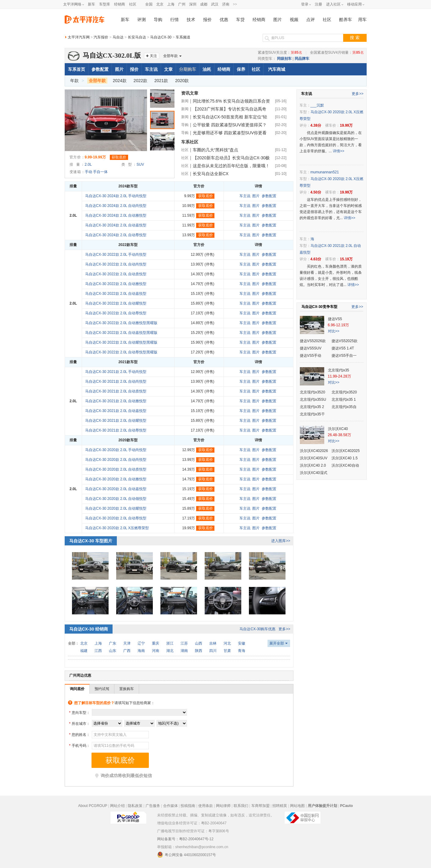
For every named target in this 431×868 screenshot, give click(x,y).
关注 (153, 56)
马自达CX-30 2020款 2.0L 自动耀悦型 (116, 508)
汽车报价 (101, 37)
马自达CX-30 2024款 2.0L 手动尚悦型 (116, 196)
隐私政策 (135, 806)
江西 (98, 651)
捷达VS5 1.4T (343, 348)
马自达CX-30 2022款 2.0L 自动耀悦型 (116, 303)
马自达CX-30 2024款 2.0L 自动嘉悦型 (116, 225)
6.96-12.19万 (338, 325)
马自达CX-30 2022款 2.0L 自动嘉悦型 (116, 294)
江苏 (184, 643)
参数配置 (100, 69)
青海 (242, 651)
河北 (227, 643)
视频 (294, 20)
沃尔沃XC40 (338, 429)
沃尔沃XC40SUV (314, 458)
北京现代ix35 (339, 370)
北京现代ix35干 (312, 414)
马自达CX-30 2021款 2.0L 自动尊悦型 (116, 430)
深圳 (193, 4)
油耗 (207, 69)
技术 (191, 20)
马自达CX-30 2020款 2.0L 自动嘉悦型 (116, 489)
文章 (168, 69)
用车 (362, 20)
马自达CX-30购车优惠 (257, 629)
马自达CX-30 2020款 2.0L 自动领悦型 (116, 499)
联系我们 (241, 806)
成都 (204, 4)
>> (235, 4)
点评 (311, 20)
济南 (226, 4)
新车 (92, 4)
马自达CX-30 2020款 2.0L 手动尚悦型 (116, 450)
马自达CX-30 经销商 (89, 629)
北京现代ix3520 (312, 392)
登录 (305, 4)
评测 (142, 20)
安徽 (242, 643)
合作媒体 (171, 806)
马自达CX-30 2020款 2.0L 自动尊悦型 (116, 518)
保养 (241, 69)
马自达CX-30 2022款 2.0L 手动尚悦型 (116, 255)
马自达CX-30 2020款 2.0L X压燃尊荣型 (117, 528)
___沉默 (317, 105)
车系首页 (77, 69)
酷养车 (346, 20)
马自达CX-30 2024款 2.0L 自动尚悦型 (116, 206)
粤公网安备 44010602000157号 (187, 855)
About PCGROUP (93, 806)
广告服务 (153, 806)
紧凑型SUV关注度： (280, 52)
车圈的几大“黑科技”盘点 (216, 150)
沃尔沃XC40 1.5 (345, 458)
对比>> (334, 331)
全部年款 (171, 56)
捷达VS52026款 (313, 341)
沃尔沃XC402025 (346, 451)
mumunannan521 (325, 172)
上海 (171, 4)
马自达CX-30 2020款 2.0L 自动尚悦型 (116, 460)
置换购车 (127, 689)
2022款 (140, 81)
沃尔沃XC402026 (314, 451)
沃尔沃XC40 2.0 (313, 465)
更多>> (284, 629)
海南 (141, 651)
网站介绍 (117, 806)
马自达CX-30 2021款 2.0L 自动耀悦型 (116, 421)
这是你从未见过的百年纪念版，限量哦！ (231, 166)
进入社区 (333, 4)
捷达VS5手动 (311, 356)
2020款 (182, 81)
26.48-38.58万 (339, 435)
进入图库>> (281, 541)
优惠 (224, 20)
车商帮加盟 (260, 806)
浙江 (170, 643)
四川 (213, 651)
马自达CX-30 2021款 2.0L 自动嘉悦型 (116, 411)
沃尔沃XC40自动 (345, 465)
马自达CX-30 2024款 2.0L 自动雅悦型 (116, 215)
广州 (182, 4)
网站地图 (297, 806)
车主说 (151, 69)
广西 (127, 651)
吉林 (213, 643)
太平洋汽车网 (79, 37)
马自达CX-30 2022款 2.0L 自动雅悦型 (116, 284)
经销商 (120, 4)
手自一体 (100, 172)
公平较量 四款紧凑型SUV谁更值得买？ (230, 125)
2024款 (120, 81)
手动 (88, 172)
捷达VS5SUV (311, 348)
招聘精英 (280, 806)
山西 (199, 643)
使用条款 (206, 806)
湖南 (184, 651)
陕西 (199, 651)
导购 (158, 20)
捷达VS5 (335, 319)
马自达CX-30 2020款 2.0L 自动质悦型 (116, 469)
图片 (278, 20)
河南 (156, 651)
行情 (174, 20)
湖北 (170, 651)
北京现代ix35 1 (344, 400)
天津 (127, 643)
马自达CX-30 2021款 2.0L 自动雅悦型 (116, 401)
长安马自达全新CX (211, 174)
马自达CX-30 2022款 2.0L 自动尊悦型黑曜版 (121, 352)
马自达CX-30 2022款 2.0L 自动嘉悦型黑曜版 (121, 333)
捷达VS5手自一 (344, 356)
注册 (318, 4)
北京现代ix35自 (344, 407)
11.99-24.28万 (339, 376)
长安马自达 (137, 37)
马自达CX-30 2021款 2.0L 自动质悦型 (116, 391)
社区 (133, 4)
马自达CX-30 (161, 37)
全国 (149, 4)
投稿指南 (188, 806)
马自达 (118, 37)
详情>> (339, 151)
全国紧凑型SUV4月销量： (337, 52)
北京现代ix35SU (313, 400)
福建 (84, 651)
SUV (140, 165)
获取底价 (119, 157)
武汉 (215, 4)
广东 (113, 643)
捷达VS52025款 (345, 341)
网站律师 (223, 806)
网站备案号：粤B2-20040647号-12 (185, 839)
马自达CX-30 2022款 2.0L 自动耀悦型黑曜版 (121, 342)
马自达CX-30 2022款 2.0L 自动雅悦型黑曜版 (121, 323)
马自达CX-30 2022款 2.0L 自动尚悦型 (116, 264)
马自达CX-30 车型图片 (91, 541)
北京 (160, 4)
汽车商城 (277, 69)
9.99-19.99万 (95, 157)
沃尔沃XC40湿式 (314, 473)
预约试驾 (102, 689)
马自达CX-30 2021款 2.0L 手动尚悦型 (116, 372)
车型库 (105, 4)
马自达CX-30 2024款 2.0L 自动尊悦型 (116, 235)
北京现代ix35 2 (312, 407)
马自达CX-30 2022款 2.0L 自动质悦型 (116, 274)
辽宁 (141, 643)
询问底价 (77, 689)
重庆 (156, 643)
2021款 (161, 81)
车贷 (240, 20)
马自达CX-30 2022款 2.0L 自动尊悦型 (116, 313)
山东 (113, 651)
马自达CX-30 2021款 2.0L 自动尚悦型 (116, 382)
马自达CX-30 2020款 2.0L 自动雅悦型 (116, 479)
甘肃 (227, 651)
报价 (207, 20)
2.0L (88, 165)
